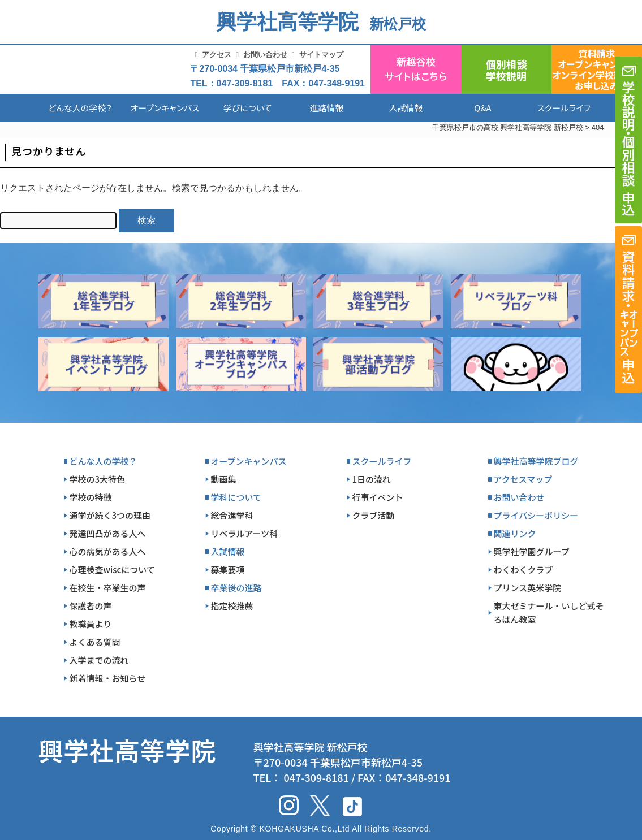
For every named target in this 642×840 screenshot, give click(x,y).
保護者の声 (91, 606)
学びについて (248, 108)
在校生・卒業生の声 (108, 588)
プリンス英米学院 (528, 588)
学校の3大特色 (98, 479)
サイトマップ (321, 55)
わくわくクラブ (523, 570)
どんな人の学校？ (80, 108)
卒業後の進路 (236, 588)
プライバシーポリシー (536, 515)
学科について (236, 497)
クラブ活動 (374, 515)
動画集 (224, 479)
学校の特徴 (91, 497)
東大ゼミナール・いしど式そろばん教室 (549, 612)
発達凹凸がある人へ (108, 533)
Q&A (482, 108)
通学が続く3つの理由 (110, 515)
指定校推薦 (232, 606)
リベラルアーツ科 (245, 533)
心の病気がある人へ (108, 551)
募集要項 (228, 570)
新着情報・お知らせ (108, 678)
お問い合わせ (265, 55)
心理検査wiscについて (112, 570)
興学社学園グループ (532, 551)
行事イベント (378, 497)
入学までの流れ (99, 660)
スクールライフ (555, 108)
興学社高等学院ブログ (536, 461)
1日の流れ (372, 479)
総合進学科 (232, 515)
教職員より (91, 624)
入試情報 (406, 108)
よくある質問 (95, 642)
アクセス (217, 55)
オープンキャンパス (165, 108)
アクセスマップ (523, 479)
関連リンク (515, 533)
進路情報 (326, 108)
